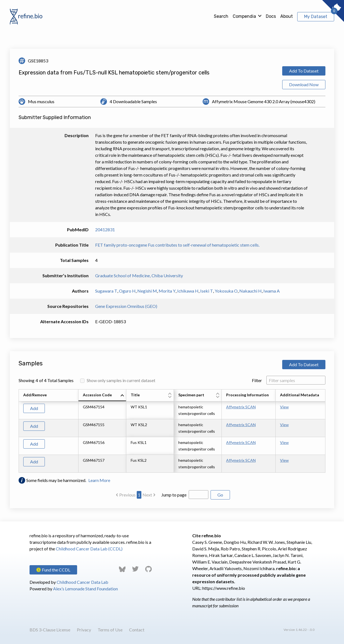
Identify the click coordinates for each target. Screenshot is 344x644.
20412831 (105, 229)
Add (34, 408)
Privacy (84, 630)
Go (220, 495)
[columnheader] (102, 395)
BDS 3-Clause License (50, 630)
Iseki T (207, 291)
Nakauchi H (250, 291)
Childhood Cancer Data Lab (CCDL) (89, 549)
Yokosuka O (226, 291)
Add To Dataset (304, 71)
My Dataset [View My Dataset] (316, 17)
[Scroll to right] (326, 431)
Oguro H (127, 291)
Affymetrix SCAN (241, 407)
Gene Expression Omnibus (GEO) (126, 306)
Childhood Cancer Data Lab (82, 582)
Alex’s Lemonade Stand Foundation (85, 589)
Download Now (304, 84)
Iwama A (272, 291)
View (284, 407)
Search (221, 16)
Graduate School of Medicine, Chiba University (139, 275)
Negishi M (147, 291)
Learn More (99, 480)
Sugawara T (106, 291)
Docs (271, 16)
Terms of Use (110, 630)
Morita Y (167, 291)
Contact (137, 630)
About (287, 16)
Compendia (244, 16)
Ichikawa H (188, 291)
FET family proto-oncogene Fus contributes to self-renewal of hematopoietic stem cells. (177, 245)
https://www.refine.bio (224, 588)
